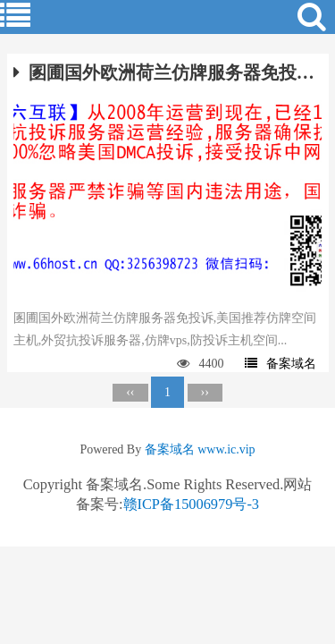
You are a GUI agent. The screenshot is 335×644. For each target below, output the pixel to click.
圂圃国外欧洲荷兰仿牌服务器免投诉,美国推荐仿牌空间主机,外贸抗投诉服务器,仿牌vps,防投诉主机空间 (168, 72)
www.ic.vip (226, 449)
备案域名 (281, 364)
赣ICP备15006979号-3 (192, 504)
